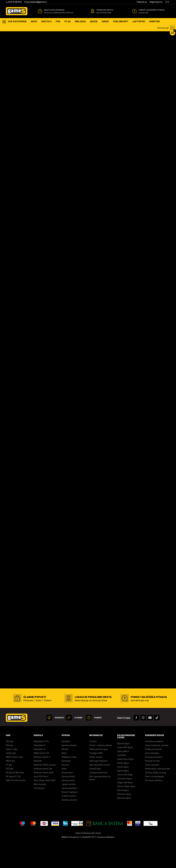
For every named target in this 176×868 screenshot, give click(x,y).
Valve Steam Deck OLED (45, 807)
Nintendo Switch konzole (45, 791)
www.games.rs (75, 864)
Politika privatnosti (153, 776)
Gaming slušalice (69, 772)
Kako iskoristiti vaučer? (100, 791)
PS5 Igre (10, 768)
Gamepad (66, 788)
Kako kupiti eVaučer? (99, 788)
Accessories (67, 799)
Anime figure (123, 794)
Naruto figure (123, 797)
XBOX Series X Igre (14, 784)
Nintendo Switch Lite (43, 795)
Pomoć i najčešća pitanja (101, 772)
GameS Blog (95, 795)
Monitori (65, 776)
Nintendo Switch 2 (42, 784)
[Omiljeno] (167, 2)
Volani (64, 795)
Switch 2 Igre (12, 776)
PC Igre (9, 791)
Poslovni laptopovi (70, 819)
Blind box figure (124, 825)
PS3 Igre (10, 795)
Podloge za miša (69, 784)
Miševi (64, 780)
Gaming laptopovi (69, 815)
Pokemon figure (124, 821)
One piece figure (125, 805)
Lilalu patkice (123, 778)
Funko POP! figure (125, 774)
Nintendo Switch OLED (44, 799)
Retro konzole (40, 811)
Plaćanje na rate (152, 788)
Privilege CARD (96, 780)
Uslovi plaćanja (152, 780)
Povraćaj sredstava (154, 807)
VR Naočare (39, 815)
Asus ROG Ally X (41, 803)
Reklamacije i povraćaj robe (157, 795)
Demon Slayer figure (126, 813)
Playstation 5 (39, 772)
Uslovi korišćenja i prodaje (157, 772)
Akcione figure (124, 770)
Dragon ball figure (125, 809)
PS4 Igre (10, 772)
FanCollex (122, 782)
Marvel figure (123, 817)
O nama (93, 768)
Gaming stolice (68, 803)
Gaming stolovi (68, 807)
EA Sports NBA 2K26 (15, 799)
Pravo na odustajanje (155, 803)
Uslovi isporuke (152, 791)
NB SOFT (92, 864)
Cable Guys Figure (125, 786)
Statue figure (123, 790)
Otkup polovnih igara (99, 776)
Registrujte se (156, 2)
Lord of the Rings (125, 801)
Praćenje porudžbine (154, 768)
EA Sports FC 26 (13, 803)
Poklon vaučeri (96, 784)
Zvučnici (65, 791)
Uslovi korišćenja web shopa (88, 860)
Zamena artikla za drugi (156, 799)
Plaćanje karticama (154, 784)
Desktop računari (69, 826)
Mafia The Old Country (16, 807)
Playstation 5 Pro (41, 768)
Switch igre (11, 780)
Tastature (66, 768)
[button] (166, 28)
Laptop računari (69, 811)
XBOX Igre (10, 788)
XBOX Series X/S (41, 780)
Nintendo (38, 788)
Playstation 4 (39, 776)
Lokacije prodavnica (98, 799)
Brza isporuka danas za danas (100, 805)
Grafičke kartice (69, 823)
